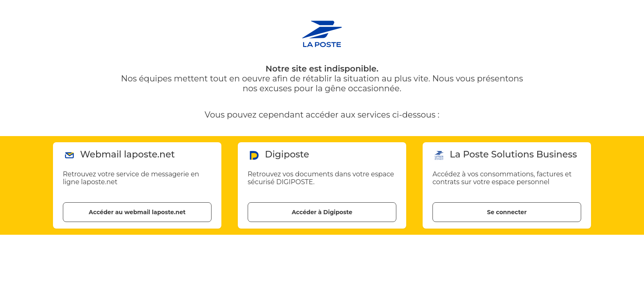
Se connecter (507, 212)
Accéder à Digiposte (322, 212)
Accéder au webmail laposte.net (137, 212)
